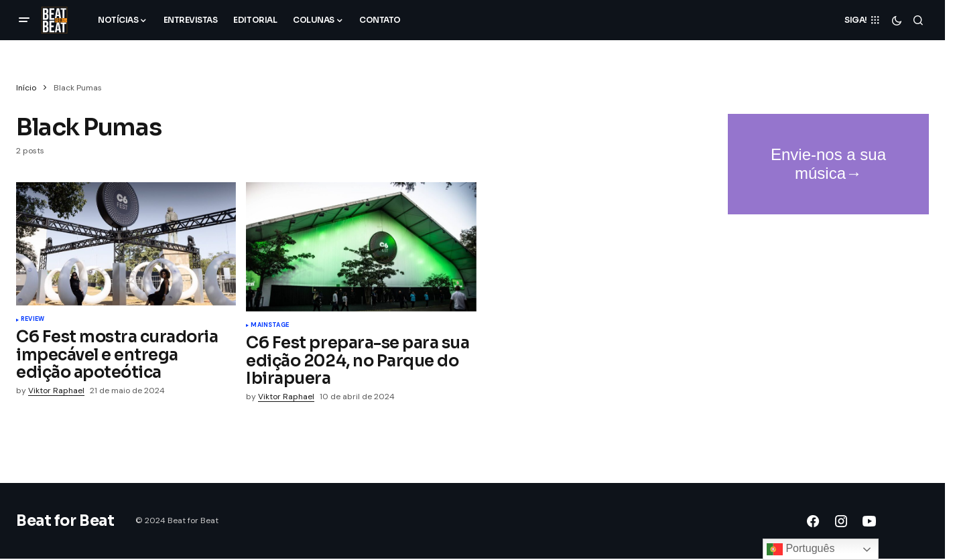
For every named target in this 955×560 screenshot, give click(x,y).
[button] (24, 20)
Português (801, 549)
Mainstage (270, 326)
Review (33, 320)
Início (26, 88)
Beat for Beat (65, 521)
